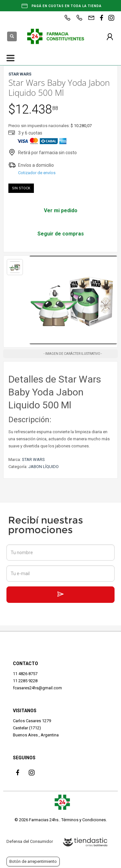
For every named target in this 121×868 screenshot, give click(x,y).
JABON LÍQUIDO (44, 467)
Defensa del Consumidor (30, 841)
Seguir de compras (61, 234)
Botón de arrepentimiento (33, 861)
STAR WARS (33, 459)
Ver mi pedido (61, 210)
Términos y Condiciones (84, 820)
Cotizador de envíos (37, 173)
